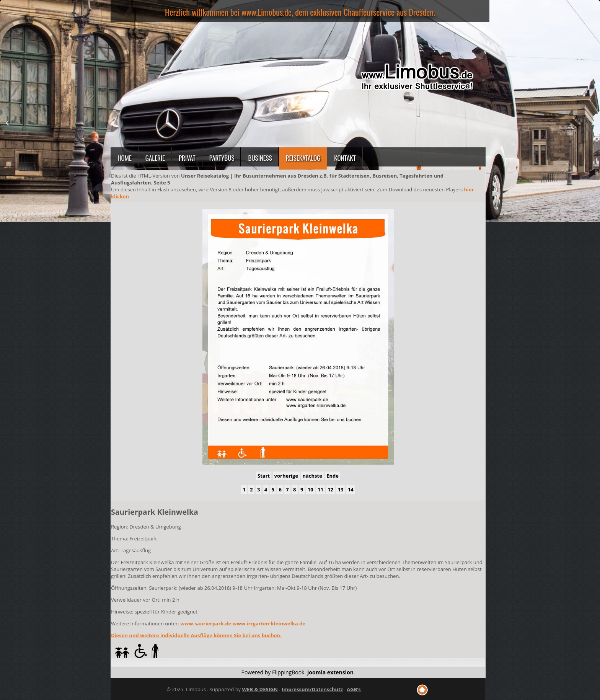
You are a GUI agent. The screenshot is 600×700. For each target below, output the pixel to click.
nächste (312, 476)
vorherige (286, 476)
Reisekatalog (303, 158)
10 (311, 490)
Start (264, 476)
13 (341, 490)
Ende (333, 476)
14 (351, 490)
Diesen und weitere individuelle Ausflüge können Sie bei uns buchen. (196, 635)
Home (125, 158)
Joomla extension (330, 672)
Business (260, 158)
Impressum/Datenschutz (312, 689)
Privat (187, 158)
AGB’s (354, 689)
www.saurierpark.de (206, 623)
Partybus (222, 158)
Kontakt (345, 158)
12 (330, 490)
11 (320, 490)
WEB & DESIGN (260, 689)
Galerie (155, 158)
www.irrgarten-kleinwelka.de (269, 623)
